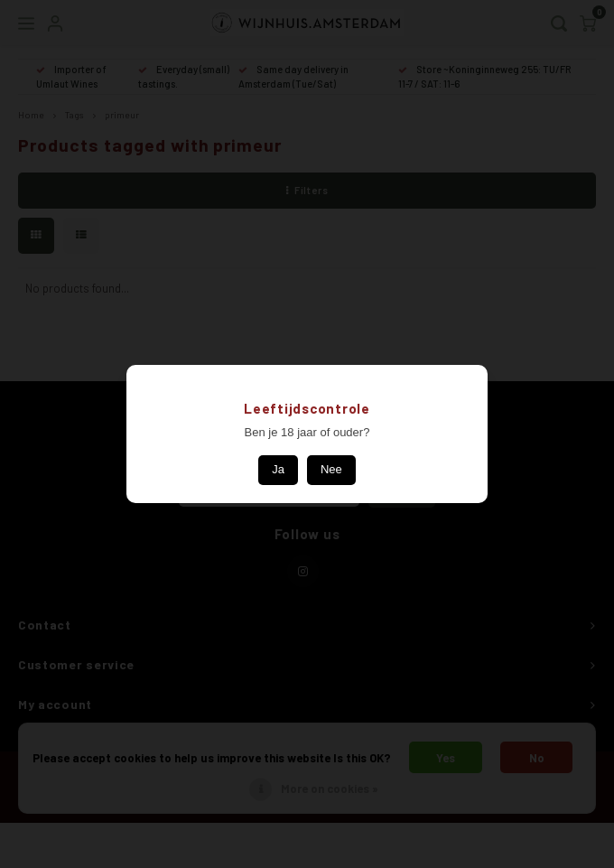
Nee (331, 469)
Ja (278, 469)
